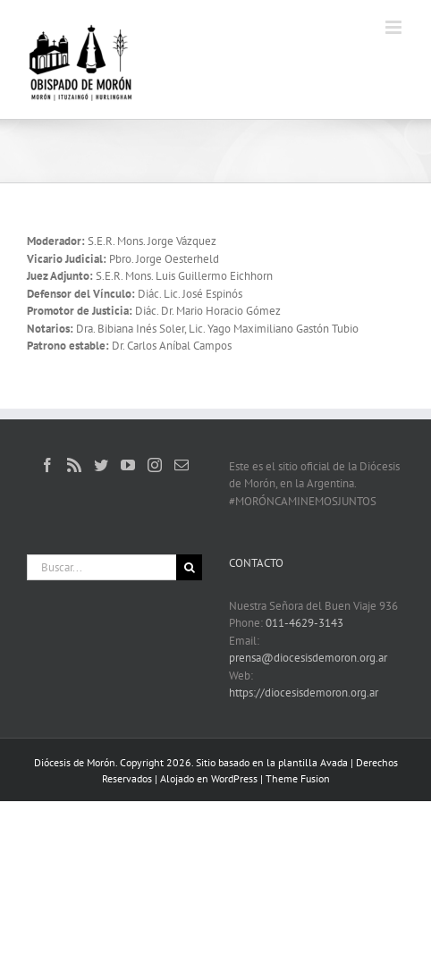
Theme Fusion (298, 778)
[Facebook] (47, 465)
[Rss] (74, 465)
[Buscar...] (101, 567)
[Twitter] (101, 465)
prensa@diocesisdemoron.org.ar (308, 658)
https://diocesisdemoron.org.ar (304, 693)
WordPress (234, 778)
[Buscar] (189, 567)
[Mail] (182, 465)
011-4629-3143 (304, 623)
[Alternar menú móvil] (395, 27)
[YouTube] (128, 465)
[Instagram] (155, 465)
